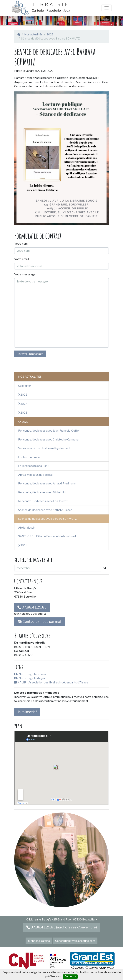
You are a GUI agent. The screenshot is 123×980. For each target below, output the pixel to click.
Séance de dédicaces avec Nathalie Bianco (45, 510)
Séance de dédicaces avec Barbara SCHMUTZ (47, 519)
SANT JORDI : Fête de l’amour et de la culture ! (47, 536)
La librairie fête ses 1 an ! (33, 466)
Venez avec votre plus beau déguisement (44, 448)
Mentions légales (39, 941)
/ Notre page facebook (30, 674)
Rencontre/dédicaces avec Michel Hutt (43, 492)
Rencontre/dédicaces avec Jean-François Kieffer (49, 431)
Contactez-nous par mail (39, 622)
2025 (23, 395)
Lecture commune (30, 457)
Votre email (21, 259)
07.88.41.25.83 (32, 607)
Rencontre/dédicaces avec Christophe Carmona (48, 440)
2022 (50, 34)
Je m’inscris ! (27, 712)
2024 (23, 404)
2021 (23, 545)
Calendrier (25, 386)
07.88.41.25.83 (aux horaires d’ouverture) (62, 927)
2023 (23, 413)
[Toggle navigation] (107, 8)
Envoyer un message (30, 354)
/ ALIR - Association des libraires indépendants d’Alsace (51, 683)
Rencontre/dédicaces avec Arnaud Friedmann (47, 484)
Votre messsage (25, 274)
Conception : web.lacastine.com (75, 941)
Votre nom (21, 244)
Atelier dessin (27, 528)
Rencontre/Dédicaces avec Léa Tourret (43, 501)
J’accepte (70, 976)
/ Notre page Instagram (31, 678)
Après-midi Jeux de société (35, 475)
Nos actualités (33, 34)
